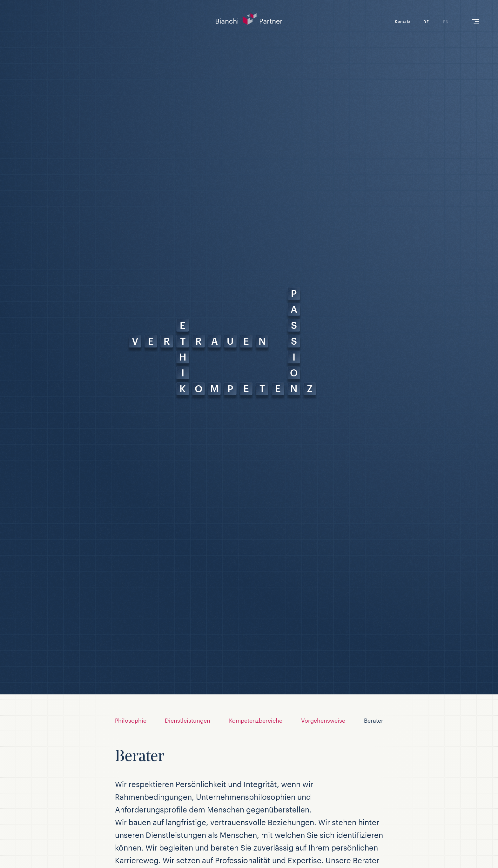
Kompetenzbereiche (256, 720)
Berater (374, 720)
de (426, 22)
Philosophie (131, 720)
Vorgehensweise (323, 720)
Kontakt (403, 21)
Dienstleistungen (188, 720)
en (446, 22)
